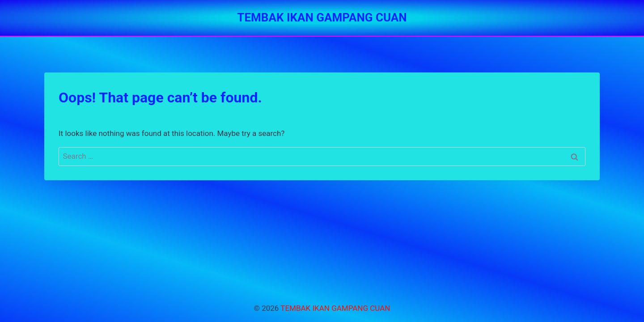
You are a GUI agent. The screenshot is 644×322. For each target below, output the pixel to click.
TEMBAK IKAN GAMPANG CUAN (335, 308)
